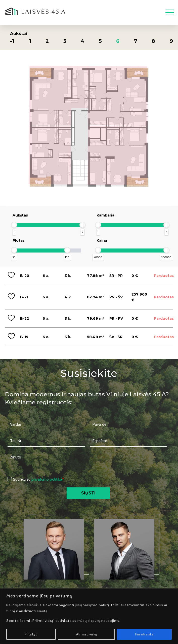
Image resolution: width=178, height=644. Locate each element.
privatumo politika (47, 479)
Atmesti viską (86, 634)
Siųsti (88, 493)
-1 (12, 41)
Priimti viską (144, 634)
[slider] (14, 225)
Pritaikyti (31, 634)
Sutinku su (38, 479)
